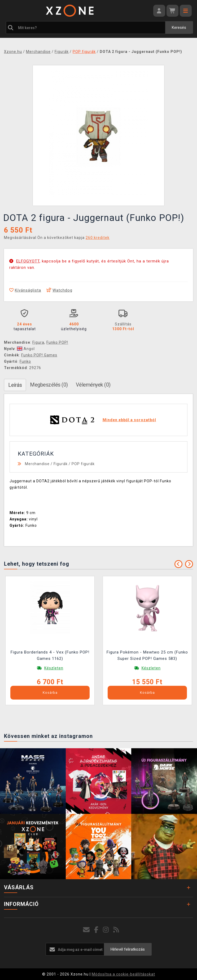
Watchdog (59, 290)
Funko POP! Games (39, 355)
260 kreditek (98, 238)
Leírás (15, 385)
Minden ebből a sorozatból (129, 420)
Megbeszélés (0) (49, 385)
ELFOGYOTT (28, 261)
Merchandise (37, 464)
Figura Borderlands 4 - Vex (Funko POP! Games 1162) (50, 655)
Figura (38, 342)
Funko (25, 361)
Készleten (54, 668)
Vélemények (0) (93, 385)
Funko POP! (57, 342)
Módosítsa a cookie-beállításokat (123, 974)
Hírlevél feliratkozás (128, 949)
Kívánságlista (25, 290)
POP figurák (83, 464)
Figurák (61, 464)
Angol (26, 349)
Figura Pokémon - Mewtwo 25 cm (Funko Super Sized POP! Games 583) (147, 655)
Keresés (179, 28)
